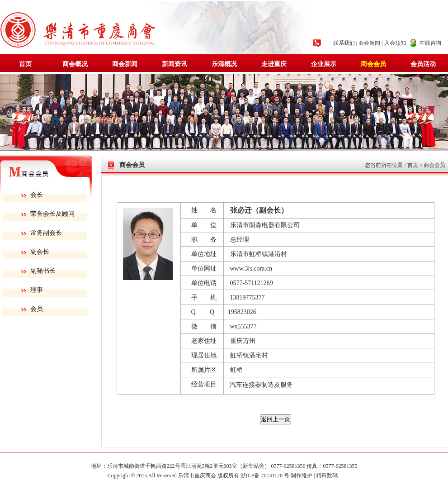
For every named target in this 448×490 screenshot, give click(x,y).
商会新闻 (369, 43)
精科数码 (328, 476)
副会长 (40, 252)
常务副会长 (46, 233)
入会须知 (395, 43)
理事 (37, 290)
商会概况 (75, 64)
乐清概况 (224, 64)
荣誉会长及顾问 (52, 214)
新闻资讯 (174, 64)
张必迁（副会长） (259, 210)
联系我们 (344, 43)
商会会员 (373, 64)
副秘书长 (43, 271)
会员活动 (423, 64)
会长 (37, 195)
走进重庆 (274, 64)
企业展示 (324, 64)
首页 (25, 64)
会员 (37, 309)
